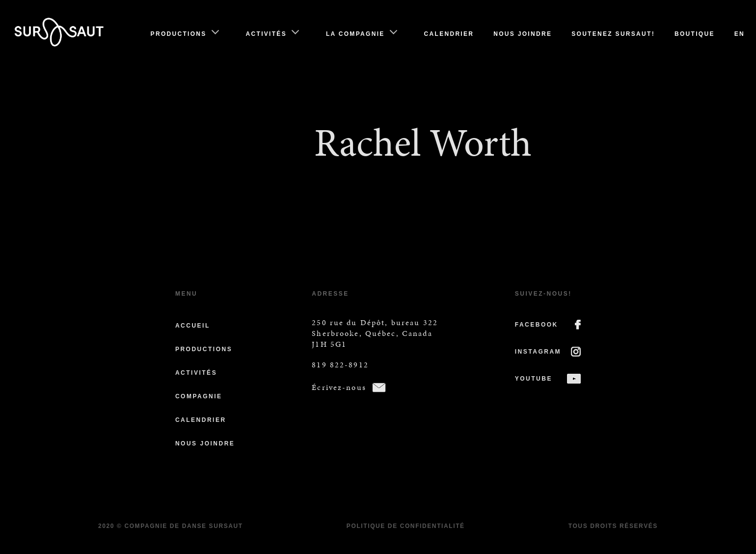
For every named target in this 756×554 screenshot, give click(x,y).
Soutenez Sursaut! (613, 34)
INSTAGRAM (538, 352)
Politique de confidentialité (406, 526)
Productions (179, 34)
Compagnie (199, 396)
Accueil (193, 326)
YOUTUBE (534, 379)
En (740, 34)
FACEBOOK (537, 325)
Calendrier (449, 34)
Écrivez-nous (339, 387)
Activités (266, 34)
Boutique (695, 34)
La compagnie (355, 34)
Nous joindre (523, 34)
